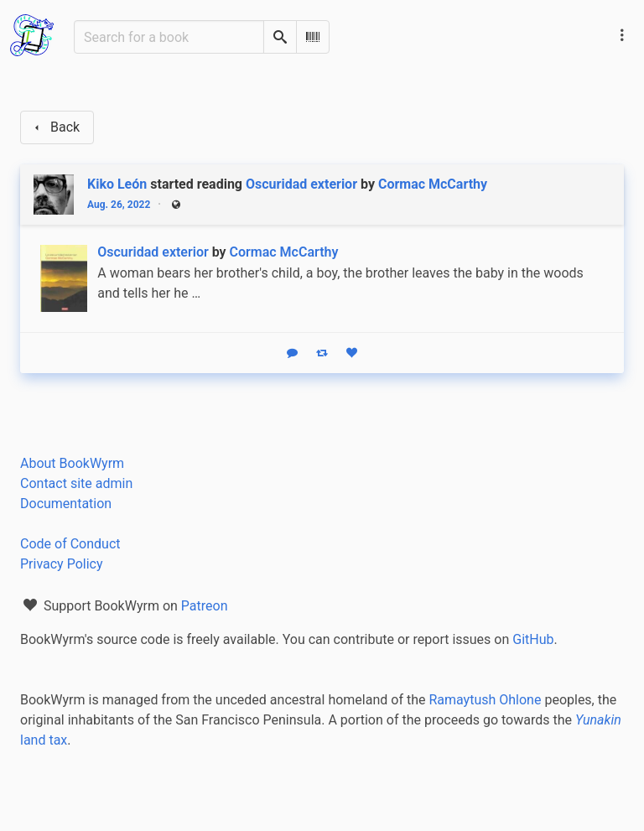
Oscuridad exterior (301, 184)
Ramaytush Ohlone (485, 700)
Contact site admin (76, 483)
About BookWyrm (72, 463)
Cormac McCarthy (433, 184)
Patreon (205, 606)
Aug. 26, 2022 (119, 205)
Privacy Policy (62, 564)
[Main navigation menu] (622, 35)
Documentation (66, 504)
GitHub (533, 639)
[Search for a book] (169, 37)
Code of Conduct (70, 544)
